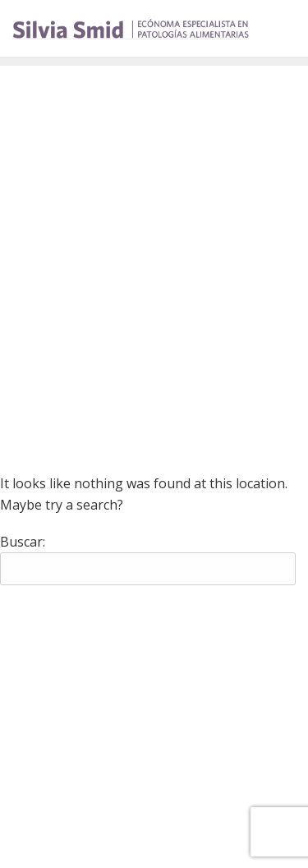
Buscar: (23, 542)
